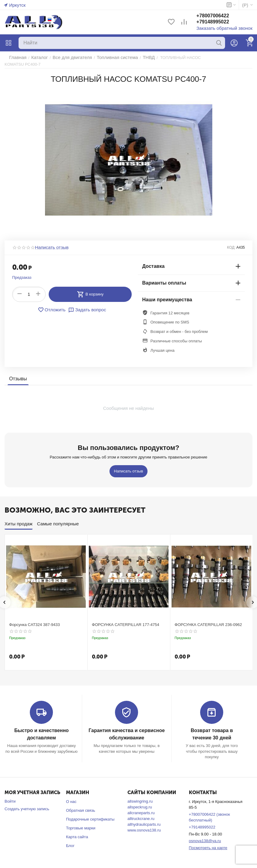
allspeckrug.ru (140, 802)
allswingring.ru (140, 796)
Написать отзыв (50, 243)
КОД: (231, 243)
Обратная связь (81, 805)
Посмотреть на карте (208, 842)
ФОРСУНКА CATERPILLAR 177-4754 (125, 620)
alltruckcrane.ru (141, 813)
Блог (70, 840)
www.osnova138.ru (144, 825)
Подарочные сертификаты (90, 814)
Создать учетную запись (27, 803)
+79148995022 (220, 22)
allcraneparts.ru (141, 807)
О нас (71, 796)
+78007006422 (220, 16)
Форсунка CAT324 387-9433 (35, 620)
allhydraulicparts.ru (144, 819)
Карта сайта (77, 831)
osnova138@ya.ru (205, 835)
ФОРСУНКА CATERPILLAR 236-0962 (208, 620)
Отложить (54, 305)
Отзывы (17, 374)
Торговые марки (81, 822)
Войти (10, 796)
